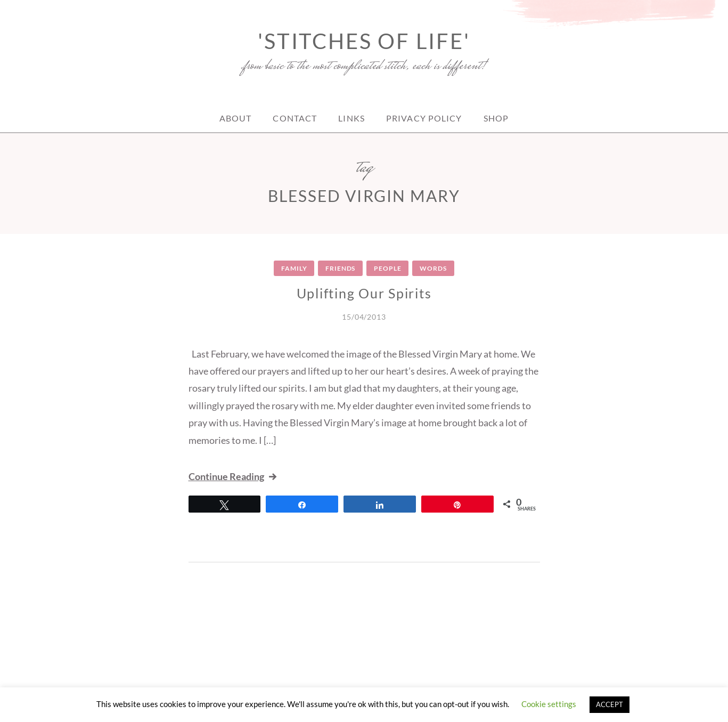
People (387, 268)
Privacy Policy (424, 118)
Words (433, 268)
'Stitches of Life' (364, 41)
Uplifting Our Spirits (364, 293)
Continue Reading (234, 476)
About (236, 118)
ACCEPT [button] (610, 704)
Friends (340, 268)
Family (294, 268)
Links (351, 118)
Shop (496, 118)
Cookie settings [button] (549, 704)
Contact (295, 118)
